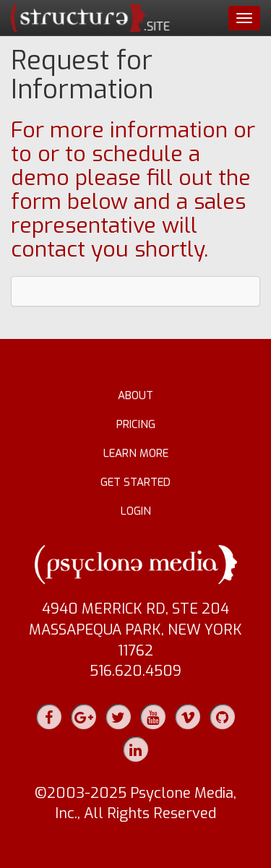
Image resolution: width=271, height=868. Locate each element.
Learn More (136, 453)
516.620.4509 (135, 671)
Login (136, 511)
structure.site (90, 18)
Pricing (136, 424)
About (135, 395)
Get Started (135, 482)
